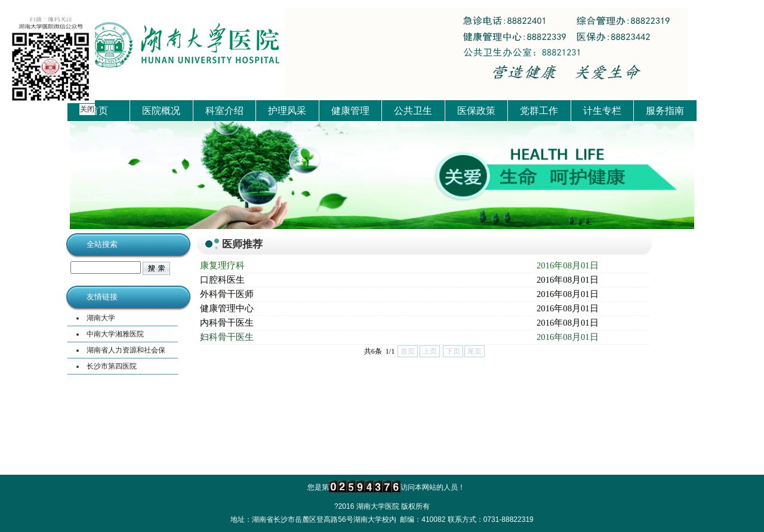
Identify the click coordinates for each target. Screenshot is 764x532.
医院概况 (161, 111)
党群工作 (539, 111)
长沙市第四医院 (112, 366)
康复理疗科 (222, 265)
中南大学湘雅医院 (115, 334)
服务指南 (665, 111)
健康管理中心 (227, 308)
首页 (98, 111)
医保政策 (476, 111)
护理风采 (287, 111)
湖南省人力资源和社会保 (126, 350)
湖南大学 (101, 318)
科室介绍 (224, 111)
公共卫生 (413, 111)
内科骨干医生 (227, 323)
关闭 (87, 109)
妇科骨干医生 (227, 337)
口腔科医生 (222, 280)
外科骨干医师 (227, 294)
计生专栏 (602, 111)
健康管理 (350, 111)
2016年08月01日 (568, 265)
